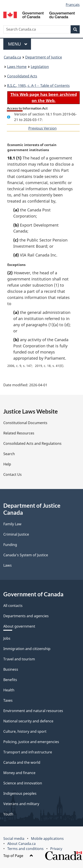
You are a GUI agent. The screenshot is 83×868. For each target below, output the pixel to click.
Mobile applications (47, 839)
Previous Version (42, 128)
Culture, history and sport (25, 731)
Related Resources (19, 433)
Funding (10, 545)
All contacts (13, 606)
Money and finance (19, 773)
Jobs (7, 638)
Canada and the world (22, 762)
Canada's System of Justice (26, 555)
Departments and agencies (26, 616)
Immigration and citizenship (27, 649)
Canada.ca (12, 57)
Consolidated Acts (22, 76)
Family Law (12, 524)
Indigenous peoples (20, 793)
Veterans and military (21, 804)
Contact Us (13, 474)
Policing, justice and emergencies (31, 742)
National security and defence (28, 721)
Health (9, 690)
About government (19, 626)
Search (9, 454)
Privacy (56, 849)
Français (73, 5)
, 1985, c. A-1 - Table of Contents (38, 86)
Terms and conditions (25, 849)
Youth (8, 814)
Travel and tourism (19, 659)
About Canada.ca (21, 844)
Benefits (10, 680)
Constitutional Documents (25, 423)
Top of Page (18, 856)
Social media (14, 839)
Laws (8, 565)
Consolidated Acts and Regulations (32, 443)
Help (7, 464)
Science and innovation (23, 783)
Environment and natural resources (33, 711)
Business (11, 669)
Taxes (8, 700)
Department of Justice (44, 57)
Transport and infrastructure (28, 752)
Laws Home (17, 67)
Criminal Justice (16, 534)
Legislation (40, 67)
